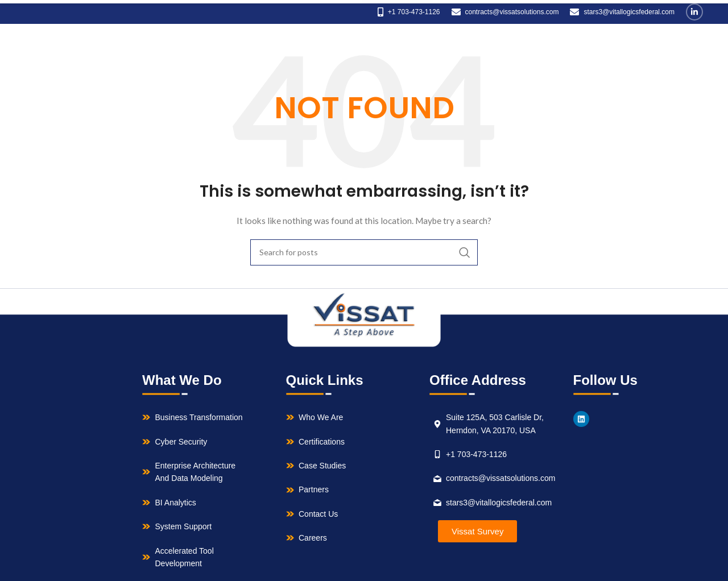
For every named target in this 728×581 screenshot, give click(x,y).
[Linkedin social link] (694, 12)
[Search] (364, 252)
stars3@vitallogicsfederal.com (629, 12)
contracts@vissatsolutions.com (512, 12)
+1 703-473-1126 (414, 12)
